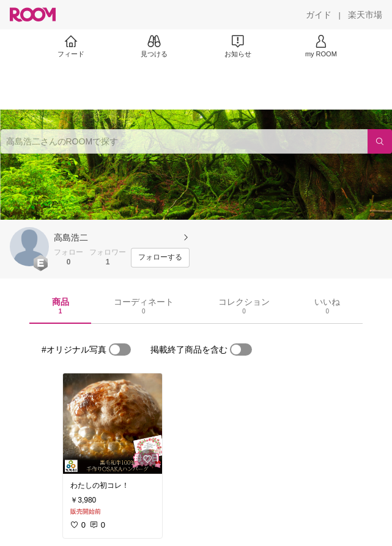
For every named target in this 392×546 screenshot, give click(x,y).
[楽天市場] (365, 15)
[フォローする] (160, 258)
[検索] (380, 141)
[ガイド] (319, 15)
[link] (113, 424)
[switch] (120, 350)
